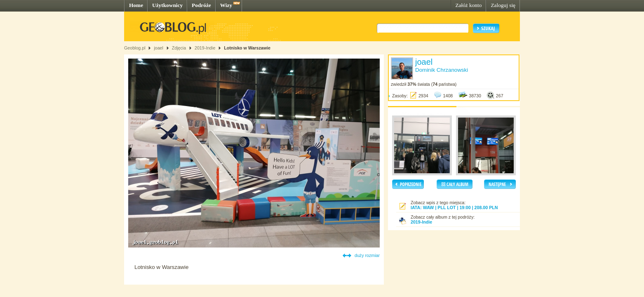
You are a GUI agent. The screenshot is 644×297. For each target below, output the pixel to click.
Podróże (201, 5)
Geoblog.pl (135, 48)
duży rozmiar (367, 255)
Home (136, 5)
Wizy (226, 5)
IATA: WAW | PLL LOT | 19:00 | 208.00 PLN (454, 207)
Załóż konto (468, 5)
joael (159, 48)
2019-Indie (205, 48)
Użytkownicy (167, 5)
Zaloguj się (503, 5)
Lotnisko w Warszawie (247, 48)
